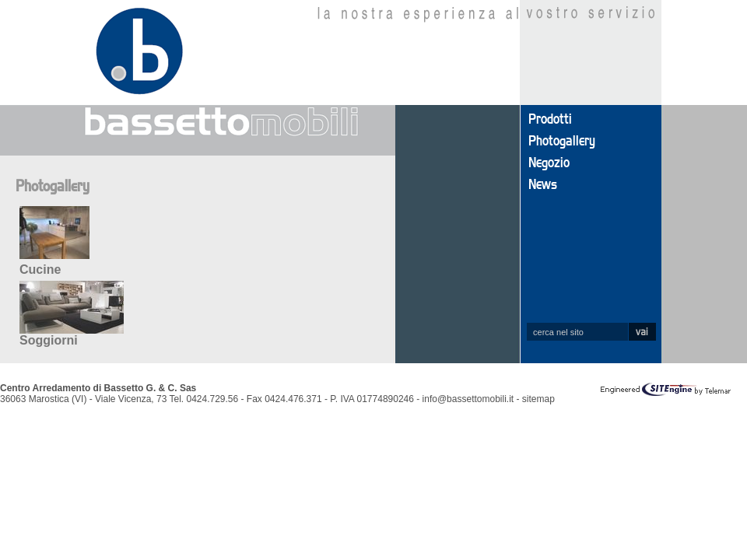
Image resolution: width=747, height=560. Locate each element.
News (543, 185)
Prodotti (550, 120)
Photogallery (562, 142)
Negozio (549, 163)
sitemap (538, 399)
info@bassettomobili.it (468, 399)
